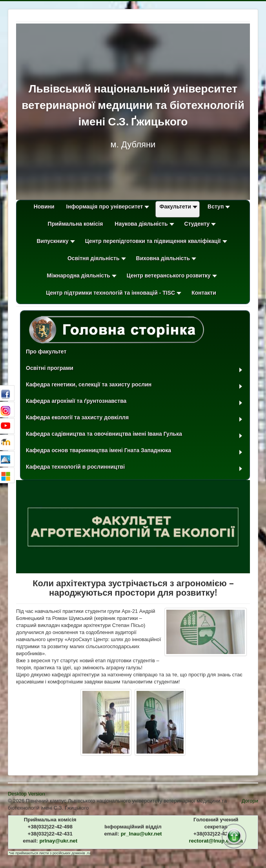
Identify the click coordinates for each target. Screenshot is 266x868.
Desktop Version (26, 794)
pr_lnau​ (141, 834)
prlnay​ (58, 841)
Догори (250, 801)
